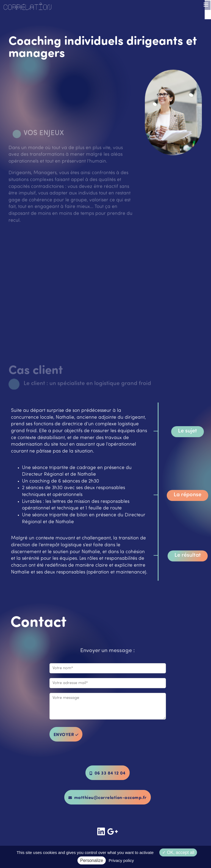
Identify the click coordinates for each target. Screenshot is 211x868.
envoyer (66, 734)
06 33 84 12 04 (108, 773)
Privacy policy (121, 860)
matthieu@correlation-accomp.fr (108, 797)
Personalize (92, 860)
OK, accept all (178, 852)
